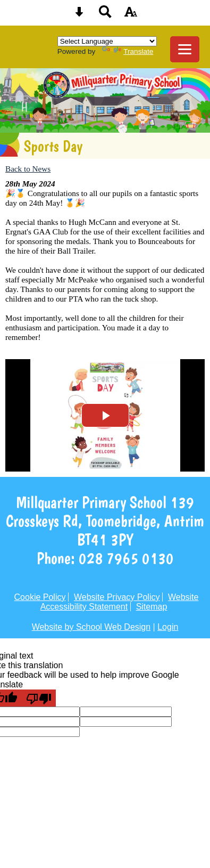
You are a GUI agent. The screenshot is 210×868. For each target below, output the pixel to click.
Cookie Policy (40, 597)
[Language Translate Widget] (107, 41)
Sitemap (152, 607)
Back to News (28, 169)
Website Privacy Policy (117, 597)
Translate (128, 51)
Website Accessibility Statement (120, 602)
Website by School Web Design (91, 627)
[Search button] (105, 15)
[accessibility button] (131, 15)
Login (168, 627)
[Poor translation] (39, 698)
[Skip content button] (79, 15)
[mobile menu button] (185, 49)
